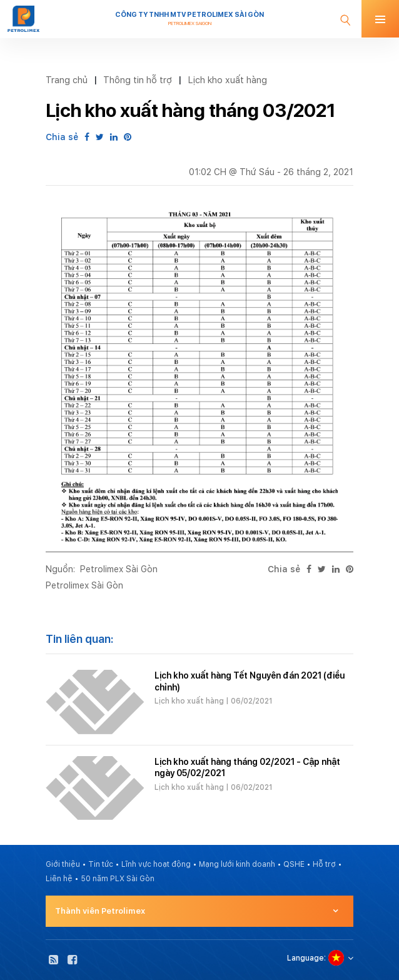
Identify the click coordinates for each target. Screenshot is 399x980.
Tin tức (101, 864)
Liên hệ (59, 879)
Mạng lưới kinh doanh (237, 864)
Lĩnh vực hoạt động (156, 864)
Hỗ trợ (324, 864)
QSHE (294, 864)
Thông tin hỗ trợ (138, 80)
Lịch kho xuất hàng (227, 80)
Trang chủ (67, 80)
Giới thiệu (63, 864)
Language (306, 958)
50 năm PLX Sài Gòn (118, 879)
